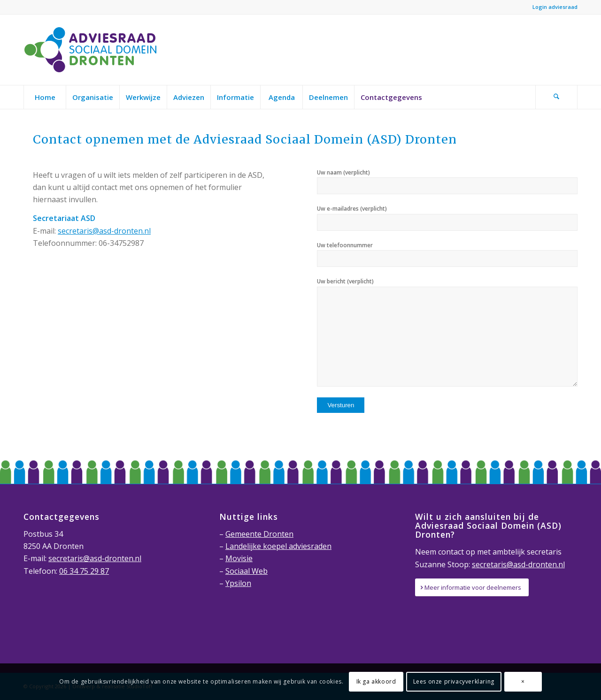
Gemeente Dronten (259, 534)
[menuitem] (45, 97)
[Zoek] (556, 97)
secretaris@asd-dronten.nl (104, 231)
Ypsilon (238, 583)
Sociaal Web (247, 571)
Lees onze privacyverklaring (454, 681)
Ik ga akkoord (376, 681)
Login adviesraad (555, 7)
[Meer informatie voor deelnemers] (472, 588)
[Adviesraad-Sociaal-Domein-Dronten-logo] (93, 50)
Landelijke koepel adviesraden (278, 546)
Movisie (239, 558)
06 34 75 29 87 (84, 571)
